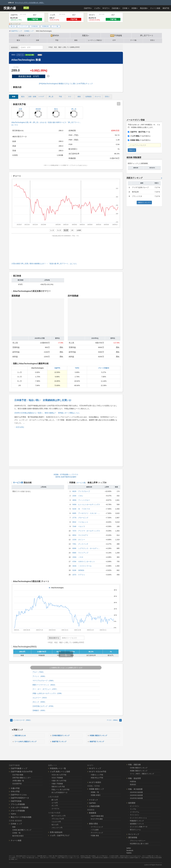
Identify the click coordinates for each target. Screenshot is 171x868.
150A (74, 557)
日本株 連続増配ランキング (22, 830)
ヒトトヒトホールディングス (89, 504)
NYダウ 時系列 (95, 782)
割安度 (38, 113)
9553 (74, 535)
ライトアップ (83, 553)
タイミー (82, 540)
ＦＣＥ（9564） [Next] (114, 720)
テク (70, 97)
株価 (14, 97)
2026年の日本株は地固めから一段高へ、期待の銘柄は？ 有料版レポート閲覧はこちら (47, 413)
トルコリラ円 (56, 821)
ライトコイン (135, 815)
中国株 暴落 (95, 835)
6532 (74, 522)
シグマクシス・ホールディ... (89, 548)
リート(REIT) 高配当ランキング (27, 741)
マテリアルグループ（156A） (44, 681)
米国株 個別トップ (96, 789)
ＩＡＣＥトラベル (85, 566)
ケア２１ (82, 575)
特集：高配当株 (134, 764)
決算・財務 (32, 97)
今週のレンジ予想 (97, 775)
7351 (74, 544)
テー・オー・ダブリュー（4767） (45, 689)
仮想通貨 (132, 802)
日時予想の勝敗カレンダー (22, 777)
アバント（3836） (39, 676)
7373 (74, 531)
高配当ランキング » (144, 203)
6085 (74, 513)
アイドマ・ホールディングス (89, 531)
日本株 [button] (126, 8)
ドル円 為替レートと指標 (60, 771)
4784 (74, 562)
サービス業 (30, 55)
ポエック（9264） (39, 702)
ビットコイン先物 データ (139, 826)
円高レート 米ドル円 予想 (60, 789)
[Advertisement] (66, 249)
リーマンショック (97, 826)
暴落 (76, 40)
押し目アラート (147, 35)
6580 (74, 553)
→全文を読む (19, 427)
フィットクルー (84, 500)
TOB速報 (116, 36)
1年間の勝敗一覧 (18, 780)
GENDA (81, 570)
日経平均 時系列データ (20, 798)
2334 (74, 496)
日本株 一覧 (16, 832)
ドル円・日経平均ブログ (60, 835)
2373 (74, 575)
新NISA (55, 36)
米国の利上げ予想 (97, 777)
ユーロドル (55, 808)
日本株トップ (24, 35)
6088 (74, 548)
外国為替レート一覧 (58, 768)
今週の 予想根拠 (57, 783)
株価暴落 (93, 812)
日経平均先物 (16, 801)
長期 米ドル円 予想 (58, 786)
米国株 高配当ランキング (100, 735)
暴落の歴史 (94, 823)
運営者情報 (133, 837)
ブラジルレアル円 (58, 818)
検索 (14, 827)
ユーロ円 (55, 802)
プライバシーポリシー (138, 840)
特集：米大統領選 (135, 789)
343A (74, 566)
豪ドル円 (55, 799)
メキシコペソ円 (57, 827)
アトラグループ (84, 491)
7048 (74, 526)
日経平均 (57, 368)
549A (74, 504)
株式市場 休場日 (18, 835)
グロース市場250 (104, 368)
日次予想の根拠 (18, 775)
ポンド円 (55, 805)
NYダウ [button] (106, 8)
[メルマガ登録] (21, 8)
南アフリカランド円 (58, 816)
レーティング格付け (95, 40)
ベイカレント (83, 522)
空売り (153, 40)
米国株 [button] (135, 8)
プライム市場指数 (18, 804)
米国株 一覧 (95, 792)
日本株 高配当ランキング (62, 735)
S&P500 (92, 803)
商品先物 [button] (144, 8)
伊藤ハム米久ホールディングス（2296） (48, 693)
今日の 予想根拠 (57, 777)
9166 (74, 570)
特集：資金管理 (134, 778)
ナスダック (94, 799)
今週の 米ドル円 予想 (59, 780)
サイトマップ (134, 834)
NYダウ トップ (95, 768)
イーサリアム (135, 812)
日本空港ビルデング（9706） (44, 706)
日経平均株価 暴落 (97, 816)
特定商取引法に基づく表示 (139, 843)
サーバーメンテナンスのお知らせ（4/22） (30, 3)
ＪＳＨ (81, 557)
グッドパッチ (83, 544)
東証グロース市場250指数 (21, 817)
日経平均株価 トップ (19, 768)
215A (74, 540)
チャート (98, 97)
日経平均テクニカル (19, 794)
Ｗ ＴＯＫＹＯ (84, 509)
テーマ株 (56, 26)
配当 (18, 40)
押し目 (26, 8)
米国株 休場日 (96, 795)
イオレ (81, 496)
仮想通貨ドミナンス (137, 823)
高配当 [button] (85, 35)
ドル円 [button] (97, 8)
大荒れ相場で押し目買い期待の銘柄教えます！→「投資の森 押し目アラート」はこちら (44, 264)
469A (74, 500)
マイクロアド (83, 535)
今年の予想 (15, 791)
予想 (57, 40)
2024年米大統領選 (136, 792)
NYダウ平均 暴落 (97, 819)
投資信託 (133, 784)
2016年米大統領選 (136, 798)
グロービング (83, 518)
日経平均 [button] (88, 8)
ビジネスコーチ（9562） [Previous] (21, 720)
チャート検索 (155, 8)
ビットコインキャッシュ (138, 818)
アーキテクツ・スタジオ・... (89, 513)
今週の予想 (15, 788)
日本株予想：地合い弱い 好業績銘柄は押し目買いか (43, 400)
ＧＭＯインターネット (87, 562)
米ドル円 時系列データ (59, 792)
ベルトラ (82, 526)
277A (74, 518)
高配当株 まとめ (21, 735)
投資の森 (10, 8)
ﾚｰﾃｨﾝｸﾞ (42, 97)
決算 (38, 40)
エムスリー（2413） (40, 698)
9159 (74, 509)
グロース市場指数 (18, 810)
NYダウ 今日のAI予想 (98, 771)
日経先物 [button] (116, 8)
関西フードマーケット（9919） (44, 685)
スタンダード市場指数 (20, 807)
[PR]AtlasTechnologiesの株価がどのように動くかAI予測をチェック (66, 84)
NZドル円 (55, 824)
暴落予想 (166, 8)
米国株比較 (45, 26)
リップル (133, 809)
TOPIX (77, 368)
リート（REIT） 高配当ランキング (142, 773)
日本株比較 (34, 26)
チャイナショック (97, 832)
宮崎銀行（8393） (39, 710)
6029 (74, 491)
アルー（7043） (39, 672)
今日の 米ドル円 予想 (59, 775)
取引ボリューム (135, 829)
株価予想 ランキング (60, 741)
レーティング (23, 26)
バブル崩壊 (95, 829)
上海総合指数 (94, 806)
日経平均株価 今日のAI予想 (22, 771)
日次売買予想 (17, 783)
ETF (114, 40)
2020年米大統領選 (136, 795)
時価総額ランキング (137, 821)
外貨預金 (133, 781)
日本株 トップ (16, 823)
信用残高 (88, 97)
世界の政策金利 (56, 832)
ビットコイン (135, 806)
